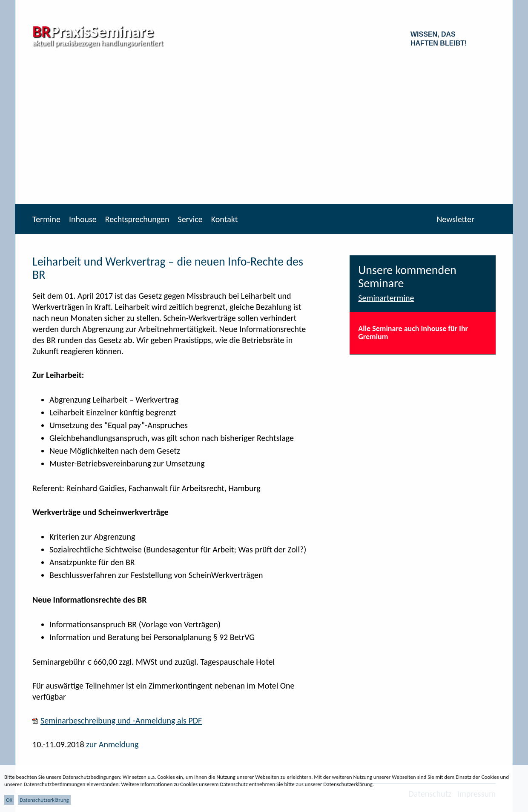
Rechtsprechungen (137, 219)
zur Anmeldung (112, 744)
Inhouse (83, 219)
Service (190, 219)
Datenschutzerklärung (44, 800)
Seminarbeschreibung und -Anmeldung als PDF (121, 721)
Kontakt (225, 219)
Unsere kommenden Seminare (407, 277)
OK (9, 800)
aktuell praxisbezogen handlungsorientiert (98, 43)
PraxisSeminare (93, 31)
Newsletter (455, 219)
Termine (46, 219)
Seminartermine (386, 298)
